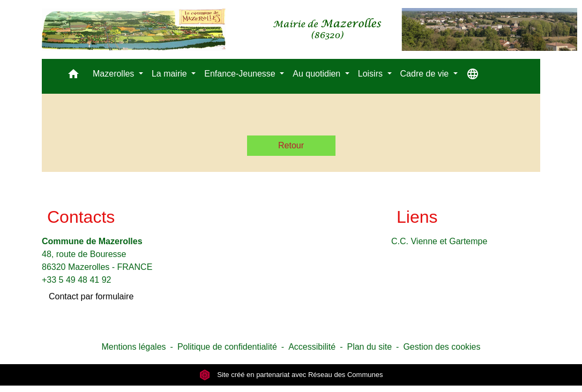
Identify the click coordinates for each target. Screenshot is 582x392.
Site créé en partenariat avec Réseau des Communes (291, 375)
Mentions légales (133, 347)
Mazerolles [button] (115, 74)
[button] (73, 76)
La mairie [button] (170, 74)
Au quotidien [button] (318, 74)
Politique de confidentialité (227, 347)
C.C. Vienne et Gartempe (439, 241)
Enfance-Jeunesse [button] (241, 74)
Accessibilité (312, 347)
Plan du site (369, 347)
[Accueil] (309, 29)
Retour (291, 145)
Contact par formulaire (91, 296)
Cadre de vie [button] (426, 74)
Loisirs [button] (372, 74)
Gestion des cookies (442, 347)
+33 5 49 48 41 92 (76, 280)
